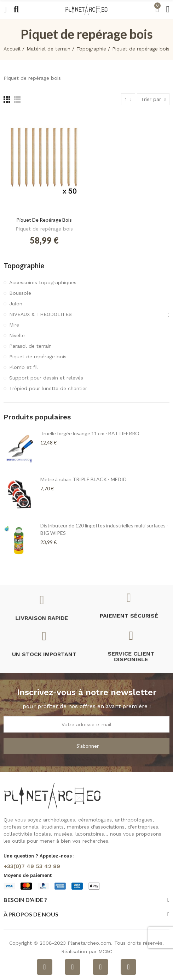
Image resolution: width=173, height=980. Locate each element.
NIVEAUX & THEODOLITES (41, 314)
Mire (14, 325)
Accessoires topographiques (43, 282)
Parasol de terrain (30, 346)
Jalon (16, 304)
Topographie (24, 265)
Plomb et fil (24, 367)
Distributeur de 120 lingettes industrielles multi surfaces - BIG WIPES (104, 529)
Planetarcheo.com (89, 943)
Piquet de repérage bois (44, 220)
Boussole (20, 293)
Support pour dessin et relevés (46, 378)
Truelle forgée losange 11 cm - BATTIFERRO (90, 433)
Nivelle (17, 335)
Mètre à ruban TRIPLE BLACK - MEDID (83, 479)
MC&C (105, 951)
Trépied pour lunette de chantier (48, 388)
